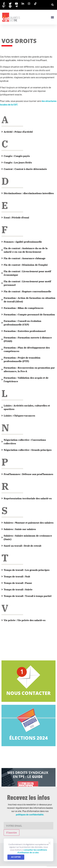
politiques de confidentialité (30, 814)
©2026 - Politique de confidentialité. (29, 860)
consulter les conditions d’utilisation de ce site (32, 446)
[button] (52, 5)
